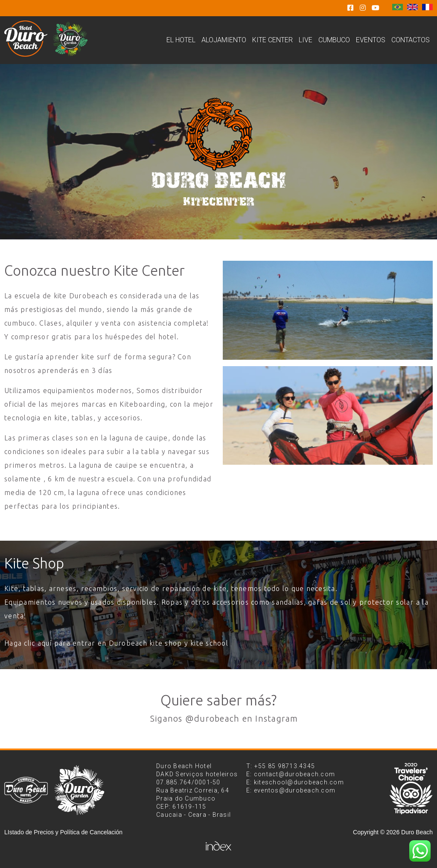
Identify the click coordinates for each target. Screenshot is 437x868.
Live (306, 40)
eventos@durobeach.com (295, 790)
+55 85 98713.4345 (285, 766)
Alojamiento (224, 40)
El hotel (181, 40)
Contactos (411, 40)
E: (250, 774)
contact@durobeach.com (294, 774)
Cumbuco (334, 40)
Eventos (371, 40)
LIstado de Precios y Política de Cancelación (63, 832)
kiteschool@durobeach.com (299, 782)
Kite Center (272, 40)
